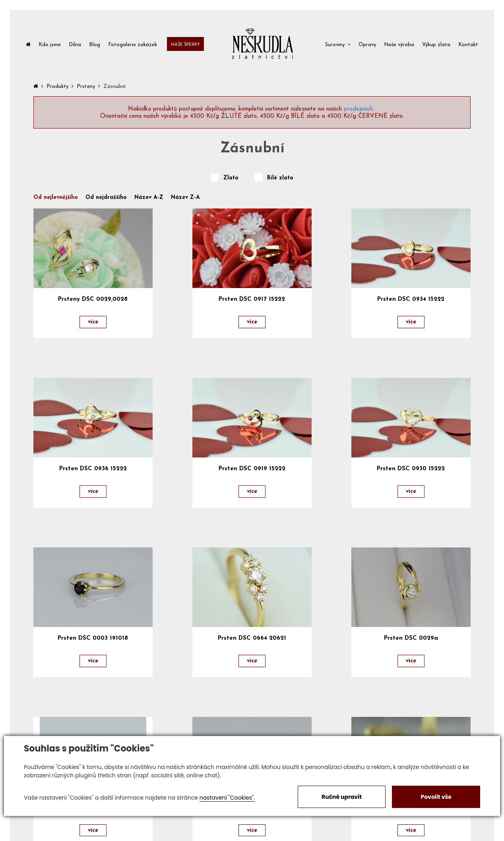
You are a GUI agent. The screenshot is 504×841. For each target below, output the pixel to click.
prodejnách (358, 109)
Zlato (231, 178)
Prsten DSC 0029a (411, 638)
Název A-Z (149, 198)
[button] (338, 44)
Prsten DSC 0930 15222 (411, 469)
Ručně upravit (342, 797)
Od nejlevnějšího (56, 198)
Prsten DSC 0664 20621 (252, 638)
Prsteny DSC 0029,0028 (93, 299)
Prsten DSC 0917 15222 (252, 299)
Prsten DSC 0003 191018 (93, 638)
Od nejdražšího (106, 198)
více (93, 322)
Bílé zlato (280, 178)
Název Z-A (185, 198)
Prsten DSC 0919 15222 (252, 469)
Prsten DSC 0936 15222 (93, 469)
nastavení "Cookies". (227, 798)
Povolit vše (436, 797)
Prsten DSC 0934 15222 (411, 299)
